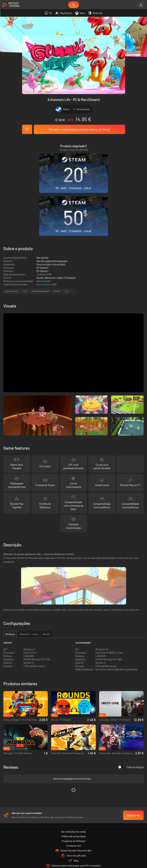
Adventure (50, 221)
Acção (40, 221)
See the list (42, 201)
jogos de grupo (12, 234)
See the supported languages (52, 204)
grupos (57, 234)
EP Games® (42, 211)
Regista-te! (133, 760)
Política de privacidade (74, 781)
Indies (60, 221)
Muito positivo (44, 227)
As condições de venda (73, 776)
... (73, 234)
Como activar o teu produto (51, 207)
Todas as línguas (131, 710)
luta (66, 234)
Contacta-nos (74, 790)
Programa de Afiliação (74, 786)
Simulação (70, 221)
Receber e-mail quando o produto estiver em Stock (79, 129)
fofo (25, 234)
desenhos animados (40, 234)
